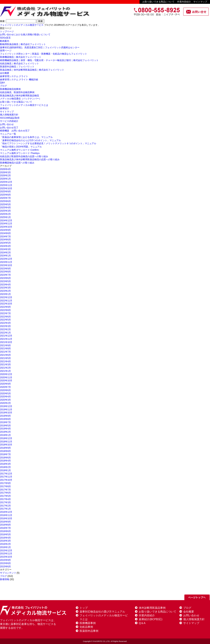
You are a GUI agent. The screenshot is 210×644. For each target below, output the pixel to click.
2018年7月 (5, 454)
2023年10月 (6, 265)
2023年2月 (5, 291)
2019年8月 (5, 419)
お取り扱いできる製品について (16, 102)
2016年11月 (6, 515)
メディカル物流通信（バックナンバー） (21, 99)
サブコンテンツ (8, 573)
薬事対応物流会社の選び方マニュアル (102, 612)
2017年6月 (5, 493)
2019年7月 (5, 422)
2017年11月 (6, 477)
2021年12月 (6, 336)
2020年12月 (6, 374)
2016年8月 (5, 525)
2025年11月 (6, 185)
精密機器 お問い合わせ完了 (15, 131)
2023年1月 (5, 294)
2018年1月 (5, 470)
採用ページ (6, 51)
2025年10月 (6, 188)
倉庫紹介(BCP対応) (151, 619)
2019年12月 (6, 406)
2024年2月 (5, 253)
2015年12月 (6, 551)
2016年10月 (6, 518)
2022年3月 (5, 326)
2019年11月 (6, 410)
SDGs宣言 (5, 38)
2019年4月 (5, 429)
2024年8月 (5, 233)
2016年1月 (5, 547)
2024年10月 (6, 227)
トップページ (7, 31)
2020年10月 (6, 381)
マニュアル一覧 (8, 134)
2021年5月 (5, 358)
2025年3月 (5, 211)
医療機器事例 (88, 623)
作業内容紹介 (184, 2)
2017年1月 (5, 509)
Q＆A (142, 623)
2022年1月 (5, 333)
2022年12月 (6, 297)
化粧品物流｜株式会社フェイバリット (19, 64)
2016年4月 (5, 538)
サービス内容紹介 (9, 121)
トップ (84, 608)
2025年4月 (5, 208)
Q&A (2, 83)
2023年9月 (5, 269)
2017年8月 (5, 486)
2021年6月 (5, 355)
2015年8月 (5, 563)
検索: (3, 21)
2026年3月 (5, 172)
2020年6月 (5, 390)
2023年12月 (6, 259)
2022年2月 (5, 329)
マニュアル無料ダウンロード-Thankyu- (20, 153)
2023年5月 (5, 281)
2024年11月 (6, 224)
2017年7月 (5, 490)
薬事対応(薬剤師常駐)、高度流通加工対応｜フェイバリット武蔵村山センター (40, 47)
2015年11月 (6, 554)
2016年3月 (5, 541)
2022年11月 (6, 301)
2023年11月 (6, 262)
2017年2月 (5, 506)
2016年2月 (5, 544)
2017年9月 (5, 483)
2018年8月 (5, 451)
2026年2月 (5, 175)
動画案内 (5, 41)
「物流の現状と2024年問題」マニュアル (21, 147)
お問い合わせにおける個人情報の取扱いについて (25, 35)
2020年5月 (5, 394)
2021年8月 (5, 349)
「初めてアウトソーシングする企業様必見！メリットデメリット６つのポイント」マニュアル (48, 143)
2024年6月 (5, 240)
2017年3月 (5, 502)
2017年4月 (5, 499)
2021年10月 (6, 342)
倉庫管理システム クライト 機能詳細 (19, 80)
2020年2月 (5, 403)
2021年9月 (5, 345)
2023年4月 (5, 285)
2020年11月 (6, 378)
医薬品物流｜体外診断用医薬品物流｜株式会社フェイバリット (32, 70)
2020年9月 (5, 384)
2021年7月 (5, 352)
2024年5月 (5, 243)
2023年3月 (5, 288)
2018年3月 (5, 464)
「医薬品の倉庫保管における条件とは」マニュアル (26, 137)
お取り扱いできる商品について (158, 2)
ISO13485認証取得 (10, 118)
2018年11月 (6, 442)
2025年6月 (5, 201)
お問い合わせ (7, 124)
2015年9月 (5, 560)
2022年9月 (5, 307)
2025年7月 (5, 198)
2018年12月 (6, 438)
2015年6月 (5, 567)
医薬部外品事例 (89, 631)
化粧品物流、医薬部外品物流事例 (17, 92)
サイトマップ (200, 2)
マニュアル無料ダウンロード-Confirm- (20, 150)
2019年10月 (6, 413)
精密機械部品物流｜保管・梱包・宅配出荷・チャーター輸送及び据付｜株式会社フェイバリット (49, 60)
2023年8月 (5, 272)
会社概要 (5, 73)
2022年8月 (5, 310)
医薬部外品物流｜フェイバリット (17, 67)
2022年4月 (5, 323)
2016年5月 (5, 535)
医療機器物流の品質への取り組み (17, 163)
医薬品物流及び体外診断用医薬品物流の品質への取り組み (30, 159)
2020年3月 (5, 400)
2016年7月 (5, 528)
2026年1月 (5, 179)
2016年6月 (5, 531)
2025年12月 (6, 182)
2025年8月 (5, 195)
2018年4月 (5, 461)
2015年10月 (6, 557)
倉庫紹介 (5, 108)
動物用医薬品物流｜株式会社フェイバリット (23, 44)
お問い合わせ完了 (9, 128)
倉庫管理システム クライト (14, 76)
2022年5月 (5, 320)
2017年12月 (6, 474)
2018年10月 (6, 445)
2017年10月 (6, 480)
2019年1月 (5, 435)
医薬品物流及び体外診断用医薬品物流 (19, 96)
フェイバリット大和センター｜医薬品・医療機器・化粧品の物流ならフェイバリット (44, 54)
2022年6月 (5, 317)
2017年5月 (5, 496)
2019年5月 (5, 426)
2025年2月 (5, 214)
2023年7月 (5, 275)
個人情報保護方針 (9, 115)
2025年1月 (5, 217)
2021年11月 (6, 339)
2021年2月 (5, 368)
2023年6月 (5, 278)
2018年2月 (5, 467)
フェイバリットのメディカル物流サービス (22, 25)
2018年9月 (5, 448)
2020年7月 (5, 387)
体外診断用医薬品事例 (152, 608)
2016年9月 (5, 522)
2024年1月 (5, 256)
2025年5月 (5, 204)
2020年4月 (5, 397)
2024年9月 (5, 230)
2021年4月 (5, 361)
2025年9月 (5, 192)
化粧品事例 (86, 627)
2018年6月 (5, 458)
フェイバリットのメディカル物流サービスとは (24, 105)
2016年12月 (6, 512)
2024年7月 (5, 237)
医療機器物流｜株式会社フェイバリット (21, 57)
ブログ (3, 86)
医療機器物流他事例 (10, 89)
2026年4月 (5, 169)
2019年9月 (5, 416)
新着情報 (5, 579)
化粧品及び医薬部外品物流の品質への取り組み (24, 156)
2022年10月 (6, 304)
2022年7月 (5, 313)
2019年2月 (5, 432)
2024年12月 (6, 221)
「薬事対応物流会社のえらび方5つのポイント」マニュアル (30, 140)
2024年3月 (5, 249)
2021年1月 (5, 371)
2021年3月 (5, 365)
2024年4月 (5, 246)
